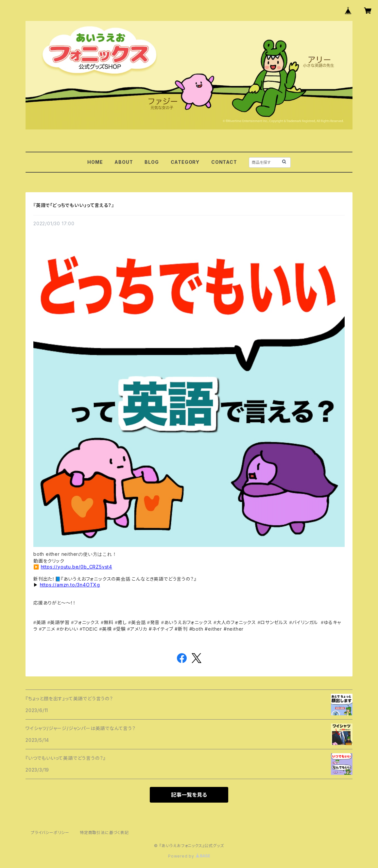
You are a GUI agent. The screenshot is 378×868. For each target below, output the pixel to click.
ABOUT (124, 162)
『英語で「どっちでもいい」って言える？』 (74, 205)
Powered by (189, 856)
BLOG (152, 162)
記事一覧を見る (189, 795)
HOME (95, 162)
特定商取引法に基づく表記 (104, 833)
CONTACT (224, 162)
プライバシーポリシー (50, 833)
